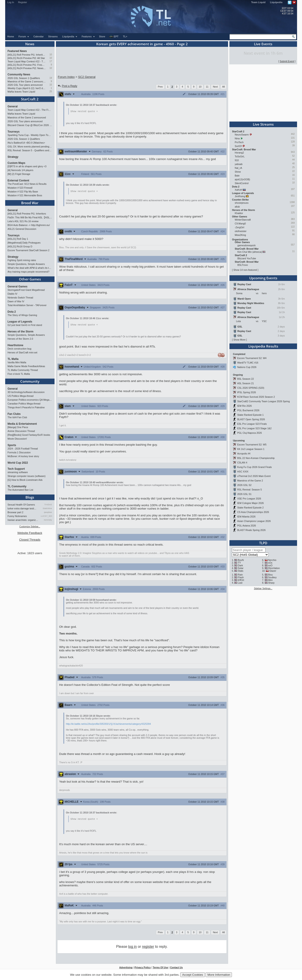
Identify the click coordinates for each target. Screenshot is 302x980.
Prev (160, 87)
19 (51, 78)
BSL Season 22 (245, 379)
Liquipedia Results (263, 346)
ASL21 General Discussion (22, 229)
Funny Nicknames (17, 516)
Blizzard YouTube (247, 258)
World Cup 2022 (18, 463)
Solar (241, 568)
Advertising (126, 968)
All (224, 87)
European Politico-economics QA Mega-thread (30, 400)
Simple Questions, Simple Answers (26, 264)
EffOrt (241, 580)
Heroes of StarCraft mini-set (23, 352)
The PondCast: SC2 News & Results (27, 184)
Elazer (273, 571)
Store (102, 36)
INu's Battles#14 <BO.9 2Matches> (26, 143)
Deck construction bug (19, 349)
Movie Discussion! (17, 439)
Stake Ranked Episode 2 (250, 508)
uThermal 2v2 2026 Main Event (254, 476)
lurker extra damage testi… (22, 508)
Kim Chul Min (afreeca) (250, 252)
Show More (239, 340)
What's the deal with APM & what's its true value (30, 268)
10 (51, 55)
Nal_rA (238, 168)
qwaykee (48, 512)
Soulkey (272, 577)
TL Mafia (13, 359)
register (148, 947)
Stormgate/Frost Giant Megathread (26, 290)
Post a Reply (67, 86)
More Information (219, 975)
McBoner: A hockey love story (23, 456)
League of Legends (20, 322)
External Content (18, 181)
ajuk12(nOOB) (243, 179)
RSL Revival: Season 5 (249, 490)
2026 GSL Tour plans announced (25, 85)
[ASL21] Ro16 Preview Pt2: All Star (26, 58)
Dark (240, 565)
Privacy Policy (142, 968)
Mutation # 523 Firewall (20, 188)
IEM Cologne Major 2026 (250, 503)
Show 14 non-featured (245, 270)
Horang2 (239, 153)
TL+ (125, 36)
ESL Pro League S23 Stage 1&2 (254, 428)
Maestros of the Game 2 (250, 481)
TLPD (263, 543)
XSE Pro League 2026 (249, 499)
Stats (240, 571)
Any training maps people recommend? (29, 272)
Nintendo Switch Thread (21, 298)
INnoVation (274, 568)
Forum (24, 36)
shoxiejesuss (242, 203)
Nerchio (272, 560)
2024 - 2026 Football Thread (23, 449)
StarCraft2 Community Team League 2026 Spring (263, 401)
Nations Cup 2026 (247, 367)
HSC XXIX (243, 472)
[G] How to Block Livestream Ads (25, 480)
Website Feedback (30, 533)
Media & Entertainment (22, 424)
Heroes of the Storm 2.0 (20, 339)
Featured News (17, 51)
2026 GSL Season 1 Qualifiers (24, 78)
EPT (114, 37)
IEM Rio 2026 (244, 406)
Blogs (30, 497)
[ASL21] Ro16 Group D (20, 246)
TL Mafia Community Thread (23, 370)
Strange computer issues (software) (27, 476)
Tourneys (14, 132)
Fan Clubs (14, 414)
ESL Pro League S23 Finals (252, 424)
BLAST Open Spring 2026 (251, 419)
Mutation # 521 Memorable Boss (25, 195)
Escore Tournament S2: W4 (252, 358)
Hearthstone (16, 345)
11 (207, 87)
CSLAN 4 (242, 463)
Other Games (30, 279)
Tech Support (16, 469)
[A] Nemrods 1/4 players (21, 170)
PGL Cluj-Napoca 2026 (249, 433)
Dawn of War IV (16, 301)
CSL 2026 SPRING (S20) (251, 388)
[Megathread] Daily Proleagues (24, 243)
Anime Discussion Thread (21, 431)
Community (30, 381)
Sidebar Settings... (263, 588)
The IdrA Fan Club (17, 417)
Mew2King (240, 235)
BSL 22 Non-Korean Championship (256, 458)
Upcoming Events (263, 278)
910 (237, 160)
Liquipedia (276, 2)
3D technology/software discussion (26, 392)
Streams (53, 36)
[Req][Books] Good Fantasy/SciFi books (29, 435)
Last (240, 583)
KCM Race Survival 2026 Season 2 (256, 397)
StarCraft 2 (30, 99)
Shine (238, 172)
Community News (19, 75)
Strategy (13, 157)
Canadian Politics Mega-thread (24, 404)
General (13, 106)
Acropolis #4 (244, 454)
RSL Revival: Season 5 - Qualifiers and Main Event (30, 150)
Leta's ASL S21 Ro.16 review (23, 221)
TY (239, 563)
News (30, 44)
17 (51, 61)
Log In (11, 2)
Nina (237, 138)
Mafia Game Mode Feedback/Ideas (26, 366)
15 (51, 85)
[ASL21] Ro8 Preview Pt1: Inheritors (27, 55)
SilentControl (242, 183)
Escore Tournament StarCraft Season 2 (29, 250)
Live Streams (263, 124)
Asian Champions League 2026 (254, 521)
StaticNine (47, 508)
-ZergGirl (240, 227)
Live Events (263, 44)
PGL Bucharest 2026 (248, 410)
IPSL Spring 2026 (246, 392)
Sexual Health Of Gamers (21, 505)
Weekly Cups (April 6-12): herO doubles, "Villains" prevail (27, 88)
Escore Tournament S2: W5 (252, 445)
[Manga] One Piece (18, 427)
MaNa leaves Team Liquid (21, 92)
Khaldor (239, 213)
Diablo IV (13, 294)
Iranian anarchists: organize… (23, 520)
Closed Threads (30, 540)
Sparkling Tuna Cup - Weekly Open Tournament (30, 135)
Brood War (30, 203)
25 (51, 91)
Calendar (39, 36)
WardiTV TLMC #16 (248, 363)
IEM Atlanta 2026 (246, 517)
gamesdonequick (247, 245)
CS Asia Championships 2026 (253, 512)
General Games (18, 287)
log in (133, 947)
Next (215, 87)
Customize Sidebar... (30, 527)
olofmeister (241, 231)
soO (270, 565)
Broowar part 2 (16, 512)
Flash (241, 577)
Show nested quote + (84, 111)
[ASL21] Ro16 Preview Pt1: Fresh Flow (27, 65)
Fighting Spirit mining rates (22, 260)
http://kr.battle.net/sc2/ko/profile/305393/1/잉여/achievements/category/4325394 (109, 725)
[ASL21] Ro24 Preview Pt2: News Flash (27, 68)
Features (88, 36)
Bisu (270, 575)
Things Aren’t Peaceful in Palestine (26, 407)
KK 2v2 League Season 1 (251, 449)
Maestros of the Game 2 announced (27, 81)
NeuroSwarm (242, 135)
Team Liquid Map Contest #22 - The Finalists (27, 61)
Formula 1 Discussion (19, 452)
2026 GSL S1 (244, 494)
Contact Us (176, 968)
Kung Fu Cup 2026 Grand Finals (254, 467)
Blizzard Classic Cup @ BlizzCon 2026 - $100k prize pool (30, 125)
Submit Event (287, 61)
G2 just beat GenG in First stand (25, 325)
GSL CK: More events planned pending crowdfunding (30, 147)
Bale (237, 176)
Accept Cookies (193, 975)
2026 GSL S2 (244, 485)
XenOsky (48, 520)
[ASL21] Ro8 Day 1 (18, 239)
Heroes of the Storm (21, 332)
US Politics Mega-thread (21, 396)
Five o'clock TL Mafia (19, 374)
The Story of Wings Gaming (22, 315)
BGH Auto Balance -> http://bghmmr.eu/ (29, 225)
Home (11, 36)
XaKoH (239, 190)
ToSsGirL (240, 156)
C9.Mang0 (240, 224)
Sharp (271, 583)
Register (23, 2)
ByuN (241, 560)
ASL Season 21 (245, 383)
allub (237, 207)
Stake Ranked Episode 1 (250, 415)
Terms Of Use (160, 968)
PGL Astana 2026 (246, 526)
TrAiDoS (48, 505)
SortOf (238, 146)
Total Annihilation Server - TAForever (27, 305)
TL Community (17, 486)
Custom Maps (17, 163)
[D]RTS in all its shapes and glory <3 (27, 166)
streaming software (18, 472)
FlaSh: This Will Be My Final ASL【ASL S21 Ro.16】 (30, 217)
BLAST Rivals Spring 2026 (251, 530)
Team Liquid (258, 2)
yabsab (239, 164)
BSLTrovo (243, 265)
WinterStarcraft (243, 220)
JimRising (240, 196)
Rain (240, 575)
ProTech (239, 142)
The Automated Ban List (21, 490)
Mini (270, 580)
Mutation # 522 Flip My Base (23, 192)
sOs (270, 563)
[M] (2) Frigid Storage (19, 174)
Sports (12, 445)
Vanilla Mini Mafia (17, 362)
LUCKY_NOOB (46, 516)
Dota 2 (12, 312)
